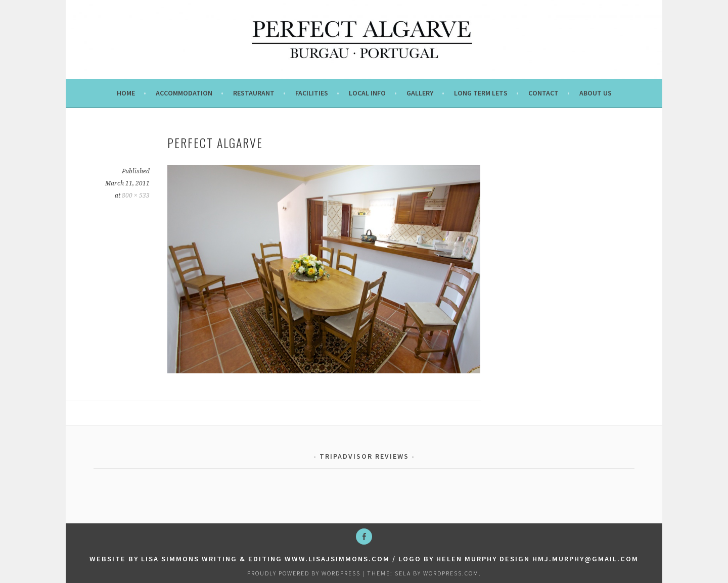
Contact (543, 93)
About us (596, 93)
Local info (367, 93)
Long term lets (481, 93)
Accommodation (184, 93)
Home (126, 93)
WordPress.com (451, 573)
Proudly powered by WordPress (304, 573)
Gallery (420, 93)
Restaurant (254, 93)
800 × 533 (136, 196)
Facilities (312, 93)
